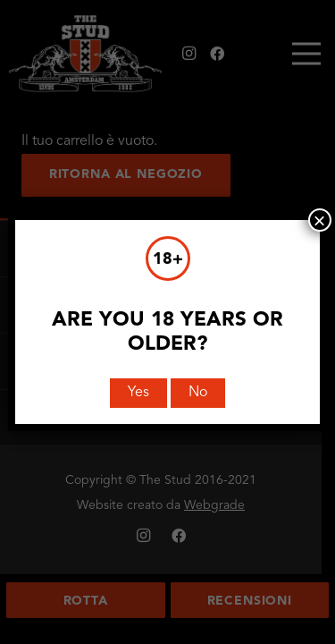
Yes (138, 393)
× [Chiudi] (320, 220)
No (198, 393)
